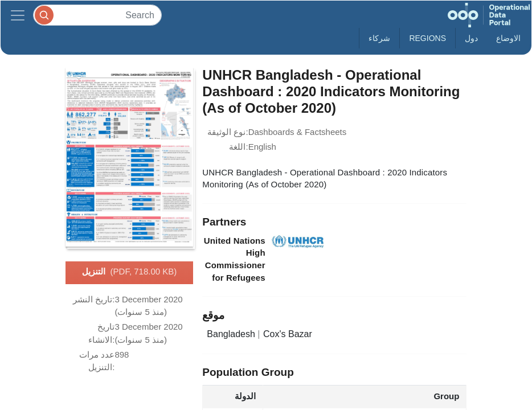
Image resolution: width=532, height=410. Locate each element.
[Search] (97, 15)
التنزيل (130, 272)
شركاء (379, 38)
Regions (427, 38)
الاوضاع (508, 38)
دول (471, 38)
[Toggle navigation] (18, 15)
